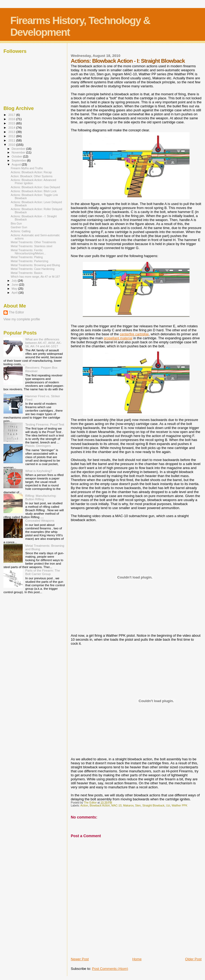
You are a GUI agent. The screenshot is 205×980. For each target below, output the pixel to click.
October (17, 156)
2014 (12, 127)
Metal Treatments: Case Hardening (33, 269)
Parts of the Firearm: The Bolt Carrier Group (43, 572)
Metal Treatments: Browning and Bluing (35, 265)
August (17, 164)
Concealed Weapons (40, 520)
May (15, 289)
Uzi (168, 806)
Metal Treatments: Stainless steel (31, 246)
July (15, 281)
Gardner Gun (19, 227)
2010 (12, 145)
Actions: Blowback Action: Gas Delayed (35, 187)
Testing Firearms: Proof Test (45, 424)
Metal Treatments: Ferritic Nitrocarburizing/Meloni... (28, 252)
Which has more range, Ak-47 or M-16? (35, 277)
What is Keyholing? (39, 471)
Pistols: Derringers (38, 446)
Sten (138, 806)
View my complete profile (22, 319)
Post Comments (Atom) (110, 969)
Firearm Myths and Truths (27, 168)
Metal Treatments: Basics (27, 273)
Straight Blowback (153, 806)
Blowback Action (100, 806)
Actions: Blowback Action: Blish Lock (34, 191)
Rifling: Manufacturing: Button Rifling (41, 497)
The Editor (16, 312)
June (15, 285)
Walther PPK (180, 806)
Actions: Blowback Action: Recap (31, 172)
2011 (12, 140)
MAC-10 (116, 806)
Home (137, 959)
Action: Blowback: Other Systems (31, 176)
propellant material (118, 338)
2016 (12, 119)
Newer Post (80, 959)
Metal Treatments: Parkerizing (29, 261)
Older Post (193, 959)
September (19, 160)
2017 (12, 115)
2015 (12, 123)
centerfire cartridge (134, 334)
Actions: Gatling (21, 231)
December (19, 149)
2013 (12, 132)
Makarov (128, 806)
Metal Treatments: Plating (27, 257)
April (15, 293)
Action (84, 806)
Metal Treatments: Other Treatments (33, 242)
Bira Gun (16, 223)
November (19, 152)
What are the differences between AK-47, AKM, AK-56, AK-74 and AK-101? (44, 343)
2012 (12, 136)
